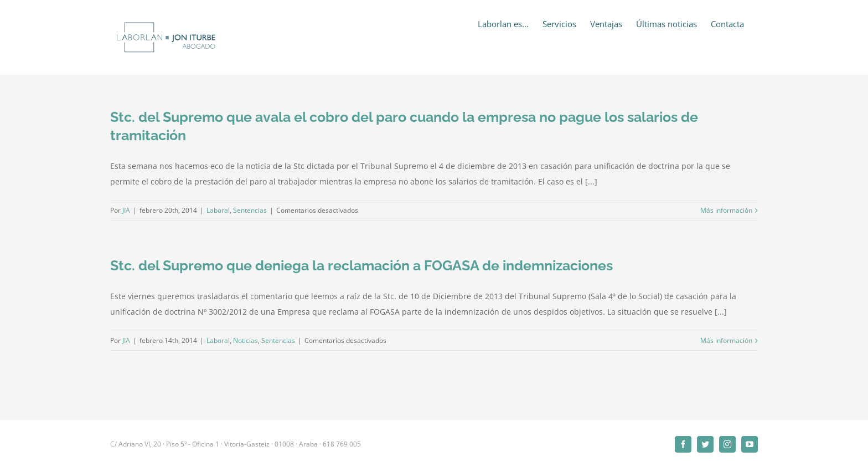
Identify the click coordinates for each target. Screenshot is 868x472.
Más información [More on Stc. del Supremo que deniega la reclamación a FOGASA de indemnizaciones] (726, 340)
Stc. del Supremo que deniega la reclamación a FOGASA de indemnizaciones (361, 265)
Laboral (218, 210)
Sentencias (250, 210)
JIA (126, 210)
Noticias (246, 340)
